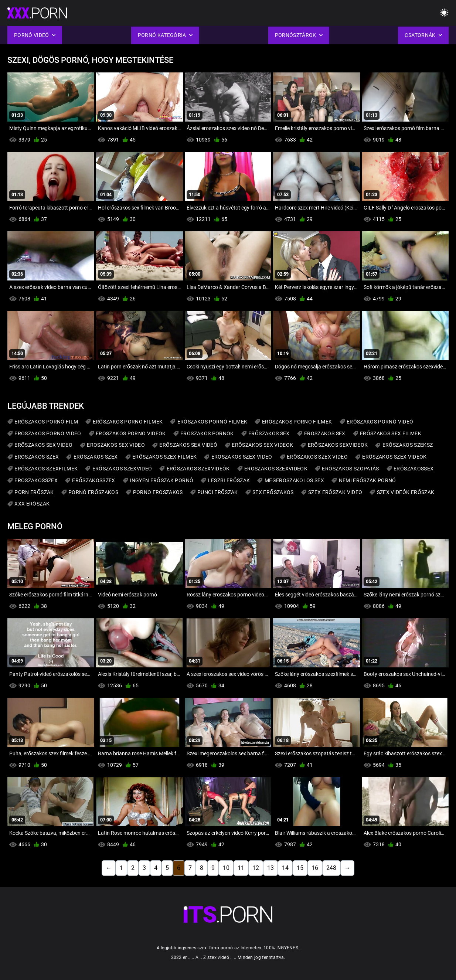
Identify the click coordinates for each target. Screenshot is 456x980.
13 (270, 868)
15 (300, 868)
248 (331, 868)
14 (285, 868)
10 (226, 868)
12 (256, 868)
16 (315, 868)
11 (241, 868)
